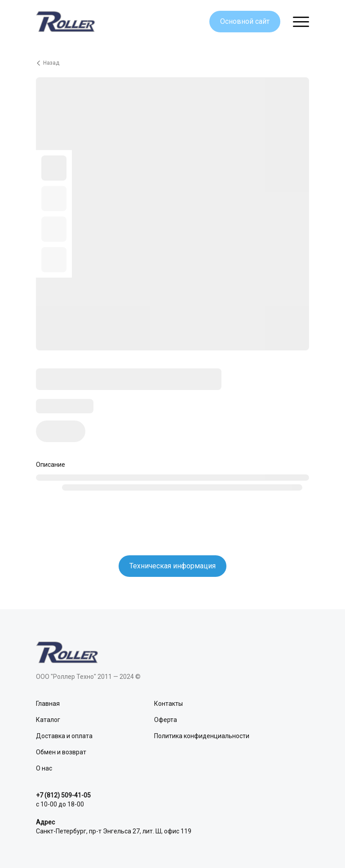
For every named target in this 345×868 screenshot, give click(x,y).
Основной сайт (245, 21)
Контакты (168, 704)
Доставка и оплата (64, 736)
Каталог (48, 720)
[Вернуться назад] (172, 63)
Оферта (166, 720)
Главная (48, 704)
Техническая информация (172, 566)
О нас (44, 768)
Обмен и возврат (61, 752)
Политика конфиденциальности (202, 736)
